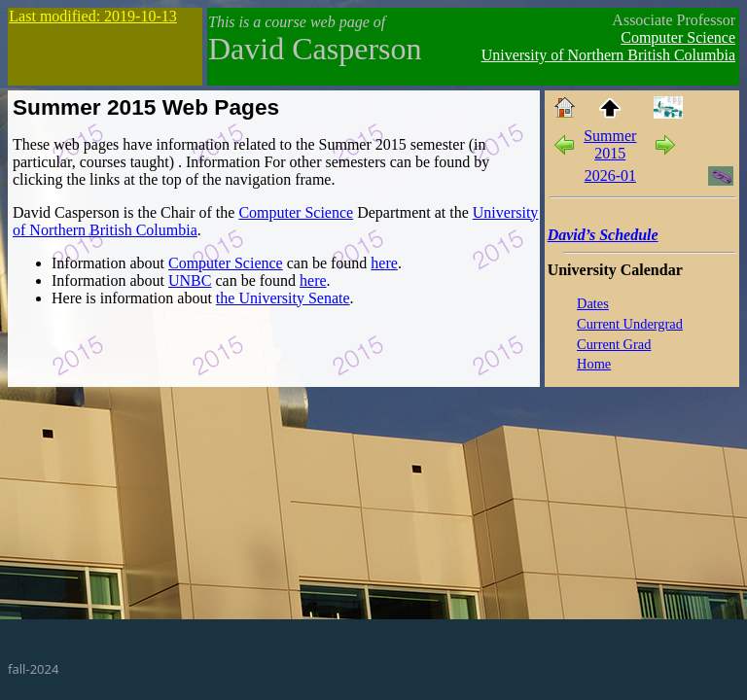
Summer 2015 (610, 144)
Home (594, 364)
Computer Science (678, 37)
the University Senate (283, 298)
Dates (593, 303)
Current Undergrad (630, 324)
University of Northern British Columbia (608, 55)
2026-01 (610, 175)
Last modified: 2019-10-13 (92, 16)
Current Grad (614, 344)
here (384, 263)
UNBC (190, 280)
